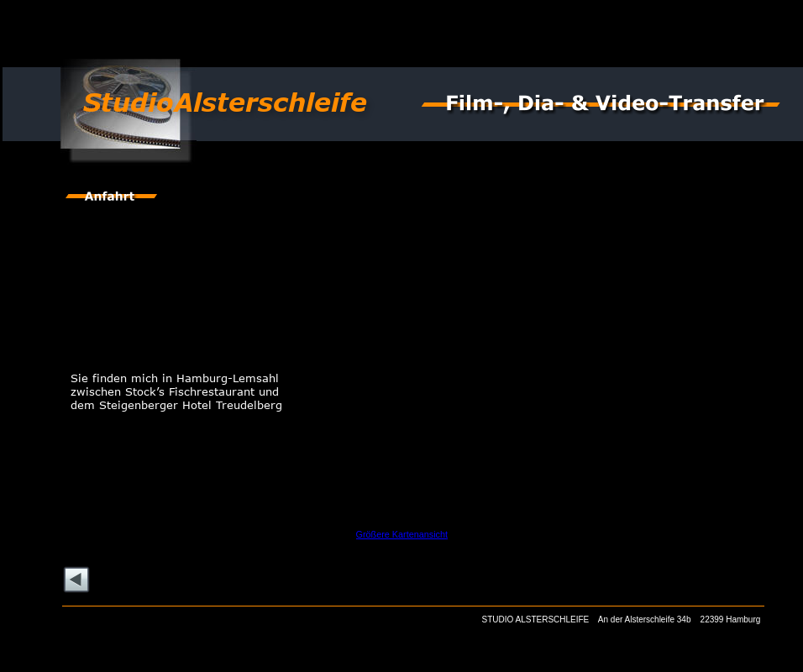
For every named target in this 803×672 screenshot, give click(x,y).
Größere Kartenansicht (402, 534)
